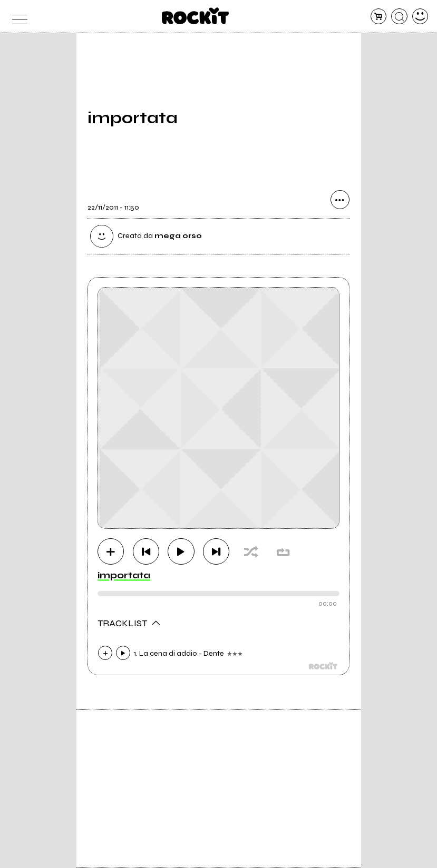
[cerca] (399, 17)
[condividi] (340, 201)
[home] (195, 16)
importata (124, 576)
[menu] (17, 17)
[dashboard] (420, 17)
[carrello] (379, 17)
